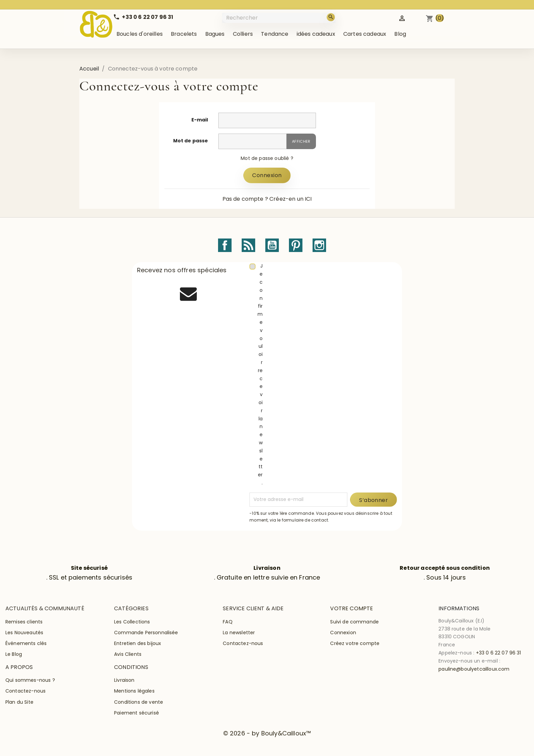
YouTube (272, 245)
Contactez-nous (243, 643)
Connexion (267, 175)
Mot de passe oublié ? (267, 158)
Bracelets (184, 34)
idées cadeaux (316, 34)
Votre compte (352, 608)
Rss (248, 245)
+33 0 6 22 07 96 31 (499, 653)
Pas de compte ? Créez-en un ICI (267, 199)
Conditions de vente (139, 702)
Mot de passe (191, 141)
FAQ (228, 622)
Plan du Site (19, 702)
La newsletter (239, 633)
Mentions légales (134, 691)
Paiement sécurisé (137, 713)
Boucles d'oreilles (140, 34)
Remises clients (24, 622)
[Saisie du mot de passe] (252, 141)
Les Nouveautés (24, 633)
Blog (400, 34)
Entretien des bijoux (138, 643)
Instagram (319, 245)
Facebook (225, 245)
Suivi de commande (354, 622)
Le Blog (14, 654)
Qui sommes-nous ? (30, 680)
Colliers (243, 34)
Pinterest (296, 245)
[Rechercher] (279, 18)
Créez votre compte (355, 643)
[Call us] (143, 17)
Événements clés (26, 643)
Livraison (124, 680)
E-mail (200, 120)
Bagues (215, 34)
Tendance (275, 34)
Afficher (301, 141)
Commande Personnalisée (146, 633)
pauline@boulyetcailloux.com (474, 669)
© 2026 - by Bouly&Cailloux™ (267, 733)
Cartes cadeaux (365, 34)
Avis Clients (128, 654)
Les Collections (132, 622)
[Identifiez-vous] (402, 18)
